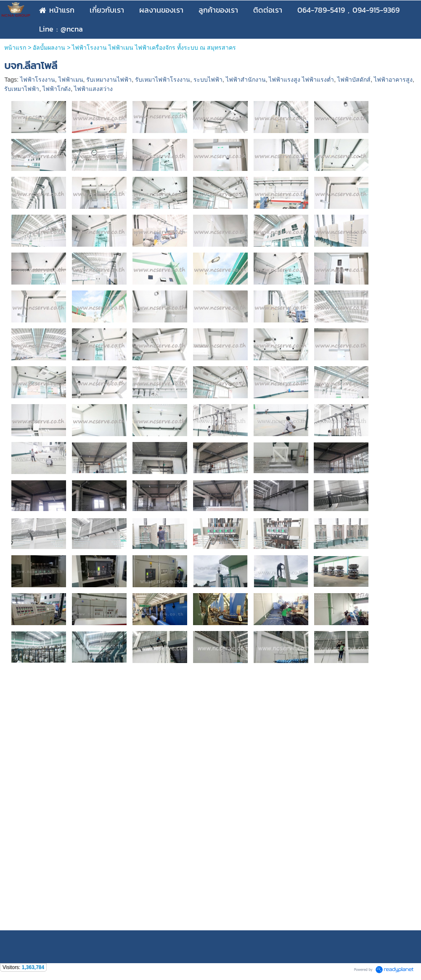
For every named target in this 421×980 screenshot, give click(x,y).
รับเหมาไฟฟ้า (22, 89)
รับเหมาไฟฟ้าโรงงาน (163, 80)
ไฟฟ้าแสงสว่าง (93, 89)
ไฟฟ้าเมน (71, 80)
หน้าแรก (15, 48)
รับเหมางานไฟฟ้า (109, 80)
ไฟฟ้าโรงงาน (38, 80)
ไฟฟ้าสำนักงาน (246, 80)
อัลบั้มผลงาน (49, 48)
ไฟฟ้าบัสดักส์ (354, 80)
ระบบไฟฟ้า (208, 80)
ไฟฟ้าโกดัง (57, 89)
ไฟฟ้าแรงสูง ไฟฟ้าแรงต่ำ (301, 80)
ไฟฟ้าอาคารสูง (393, 80)
